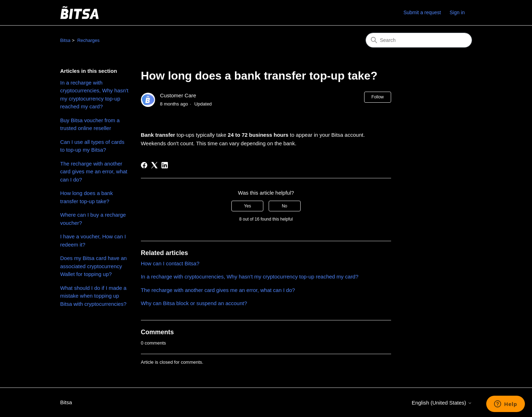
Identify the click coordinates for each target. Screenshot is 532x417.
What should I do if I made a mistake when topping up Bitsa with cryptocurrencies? (94, 296)
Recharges (89, 40)
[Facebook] (144, 165)
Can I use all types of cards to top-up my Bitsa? (92, 146)
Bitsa (65, 40)
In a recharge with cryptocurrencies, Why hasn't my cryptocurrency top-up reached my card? (94, 95)
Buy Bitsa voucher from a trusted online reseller (90, 124)
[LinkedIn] (165, 165)
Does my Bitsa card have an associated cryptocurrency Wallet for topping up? (94, 266)
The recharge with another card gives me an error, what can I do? (94, 172)
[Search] (419, 40)
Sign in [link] (457, 12)
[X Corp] (154, 165)
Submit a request (422, 12)
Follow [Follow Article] (378, 97)
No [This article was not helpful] (284, 206)
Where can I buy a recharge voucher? (93, 219)
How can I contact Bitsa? (170, 263)
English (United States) (442, 403)
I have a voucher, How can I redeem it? (93, 240)
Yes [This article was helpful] (248, 206)
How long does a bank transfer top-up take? (87, 197)
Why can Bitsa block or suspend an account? (194, 303)
